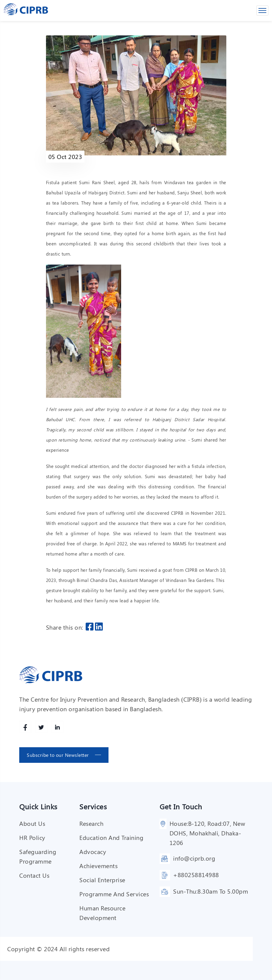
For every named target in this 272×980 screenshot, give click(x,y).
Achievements (98, 866)
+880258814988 (196, 875)
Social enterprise (102, 880)
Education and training (111, 837)
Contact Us (34, 875)
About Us (32, 823)
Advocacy (93, 851)
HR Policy (32, 837)
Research (91, 823)
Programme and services (114, 894)
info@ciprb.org (194, 858)
